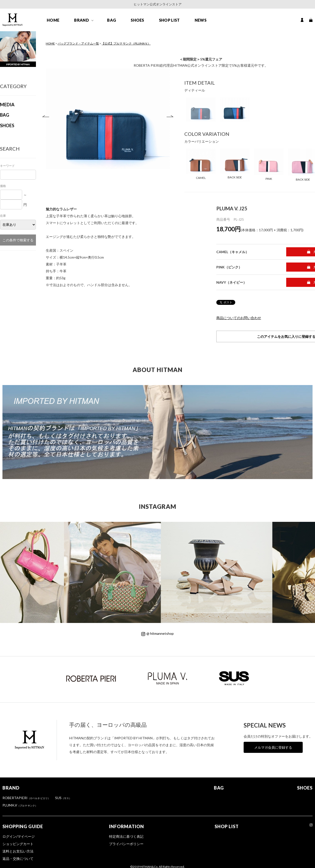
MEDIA (7, 105)
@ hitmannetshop (157, 633)
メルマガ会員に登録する (273, 747)
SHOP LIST (169, 20)
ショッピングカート (18, 844)
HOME (53, 20)
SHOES (137, 20)
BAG (111, 20)
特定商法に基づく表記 (126, 836)
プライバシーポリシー (126, 844)
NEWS (201, 20)
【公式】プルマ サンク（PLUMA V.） (126, 43)
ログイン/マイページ (19, 836)
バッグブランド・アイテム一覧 (78, 43)
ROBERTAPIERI (26, 798)
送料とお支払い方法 (18, 851)
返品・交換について (18, 859)
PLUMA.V (20, 805)
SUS (63, 798)
